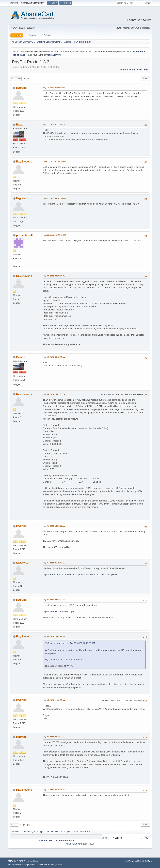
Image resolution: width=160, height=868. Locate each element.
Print (146, 79)
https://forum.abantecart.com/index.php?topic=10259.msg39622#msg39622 (81, 575)
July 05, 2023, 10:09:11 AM (54, 636)
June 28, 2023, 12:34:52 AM (54, 235)
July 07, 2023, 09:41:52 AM (54, 737)
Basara (21, 125)
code (57, 366)
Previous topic (127, 70)
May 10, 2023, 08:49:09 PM (54, 88)
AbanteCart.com (74, 844)
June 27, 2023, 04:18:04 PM (54, 198)
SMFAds (11, 865)
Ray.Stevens (24, 162)
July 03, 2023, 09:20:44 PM (54, 276)
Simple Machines (31, 861)
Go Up (14, 825)
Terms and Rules (136, 861)
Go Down (16, 79)
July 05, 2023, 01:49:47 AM (54, 563)
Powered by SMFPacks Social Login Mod (45, 864)
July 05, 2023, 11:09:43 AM (54, 700)
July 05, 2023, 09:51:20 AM (54, 600)
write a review (54, 55)
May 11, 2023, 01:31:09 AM (54, 124)
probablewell (24, 235)
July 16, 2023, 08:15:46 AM (54, 790)
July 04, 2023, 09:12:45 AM (54, 357)
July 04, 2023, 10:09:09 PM (54, 394)
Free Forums (22, 865)
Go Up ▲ (148, 861)
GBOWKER (23, 563)
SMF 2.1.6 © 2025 (15, 861)
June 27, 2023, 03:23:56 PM (54, 161)
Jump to (106, 838)
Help (126, 861)
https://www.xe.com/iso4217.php (59, 611)
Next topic (142, 70)
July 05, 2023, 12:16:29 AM (54, 526)
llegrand (21, 88)
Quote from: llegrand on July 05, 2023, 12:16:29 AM (71, 643)
